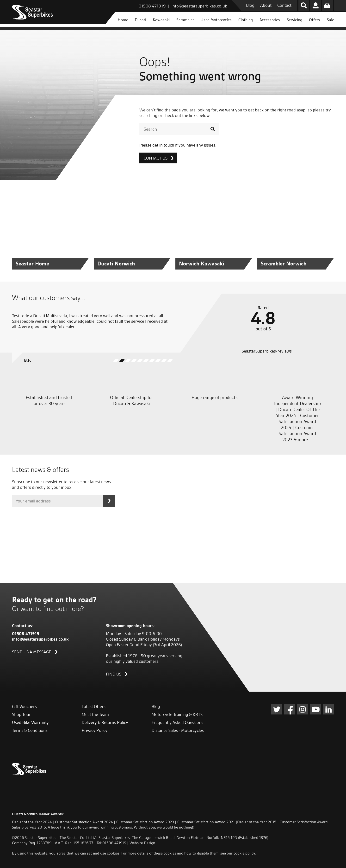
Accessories (270, 20)
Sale (330, 20)
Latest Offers (94, 706)
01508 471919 (152, 6)
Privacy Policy (95, 730)
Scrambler (185, 20)
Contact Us (156, 158)
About (266, 5)
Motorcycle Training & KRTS (177, 714)
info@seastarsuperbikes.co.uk (199, 6)
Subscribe (109, 501)
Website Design (142, 843)
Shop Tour (21, 714)
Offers (315, 20)
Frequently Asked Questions (177, 722)
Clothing (246, 20)
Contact (284, 5)
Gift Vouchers (24, 706)
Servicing (294, 20)
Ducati (140, 20)
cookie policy (244, 853)
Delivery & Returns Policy (105, 722)
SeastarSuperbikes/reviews (266, 351)
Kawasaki (161, 20)
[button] (116, 360)
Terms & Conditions (30, 730)
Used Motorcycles (216, 20)
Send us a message (32, 652)
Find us (114, 674)
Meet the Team (95, 714)
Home (123, 20)
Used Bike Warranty (30, 722)
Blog (250, 5)
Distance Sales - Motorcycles (178, 730)
